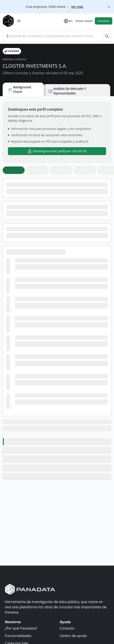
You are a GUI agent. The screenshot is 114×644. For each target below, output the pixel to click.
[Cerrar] (109, 7)
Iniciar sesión (84, 21)
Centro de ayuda (73, 636)
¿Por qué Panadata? (21, 628)
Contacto (67, 628)
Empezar (104, 21)
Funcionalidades (18, 636)
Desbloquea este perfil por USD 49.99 (57, 151)
